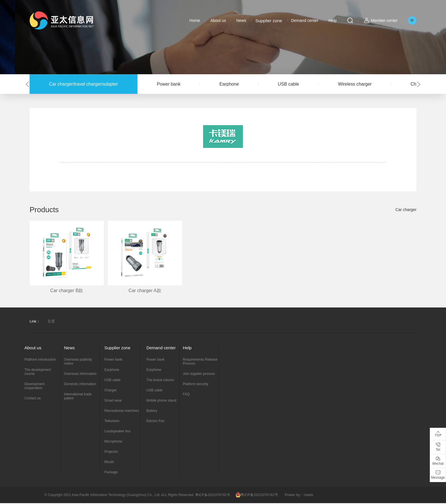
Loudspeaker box (117, 432)
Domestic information (80, 385)
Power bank (175, 84)
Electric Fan (155, 422)
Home (195, 20)
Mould (109, 463)
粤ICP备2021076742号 (257, 496)
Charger (111, 391)
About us (218, 20)
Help (333, 20)
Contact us (33, 399)
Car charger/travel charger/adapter (85, 84)
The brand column (160, 381)
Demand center (305, 20)
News (241, 20)
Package (111, 473)
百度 (51, 322)
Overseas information (80, 375)
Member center (384, 20)
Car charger (406, 211)
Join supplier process (199, 375)
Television (112, 422)
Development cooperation (35, 387)
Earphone (239, 84)
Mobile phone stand (161, 401)
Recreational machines (122, 412)
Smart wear (113, 401)
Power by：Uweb (299, 496)
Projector (111, 453)
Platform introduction (40, 360)
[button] (27, 85)
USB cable (301, 84)
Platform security (196, 385)
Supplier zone (269, 20)
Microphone (113, 442)
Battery (152, 412)
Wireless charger (371, 84)
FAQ (186, 395)
